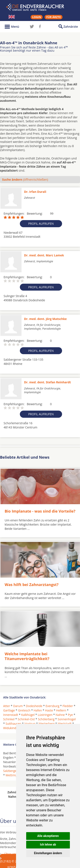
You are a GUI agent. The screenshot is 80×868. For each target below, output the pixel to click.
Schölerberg (46, 719)
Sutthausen (13, 724)
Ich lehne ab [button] (48, 845)
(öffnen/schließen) (25, 179)
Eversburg (53, 706)
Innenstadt (11, 715)
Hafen (38, 710)
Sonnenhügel (67, 719)
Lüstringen (45, 715)
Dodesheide (34, 706)
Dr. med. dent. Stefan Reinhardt (47, 382)
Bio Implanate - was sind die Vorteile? (40, 511)
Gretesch (24, 710)
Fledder (68, 706)
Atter (7, 706)
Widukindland (13, 728)
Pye (70, 715)
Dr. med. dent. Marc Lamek (44, 255)
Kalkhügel (28, 715)
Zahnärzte (71, 27)
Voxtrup (30, 724)
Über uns (11, 854)
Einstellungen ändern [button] (48, 853)
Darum (18, 706)
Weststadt (64, 724)
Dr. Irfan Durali (35, 192)
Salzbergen (11, 771)
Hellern (61, 710)
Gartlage (9, 710)
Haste (49, 710)
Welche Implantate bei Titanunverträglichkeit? (27, 656)
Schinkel (9, 719)
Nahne (60, 715)
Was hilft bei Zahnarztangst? (32, 585)
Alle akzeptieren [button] (48, 836)
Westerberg (47, 724)
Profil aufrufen (41, 224)
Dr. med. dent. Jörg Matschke (45, 319)
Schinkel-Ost (26, 719)
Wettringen (13, 775)
